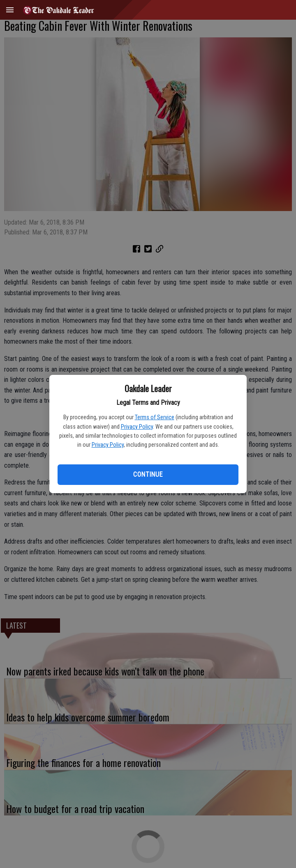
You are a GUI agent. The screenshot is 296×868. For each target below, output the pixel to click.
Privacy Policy (137, 427)
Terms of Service (155, 417)
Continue (148, 474)
